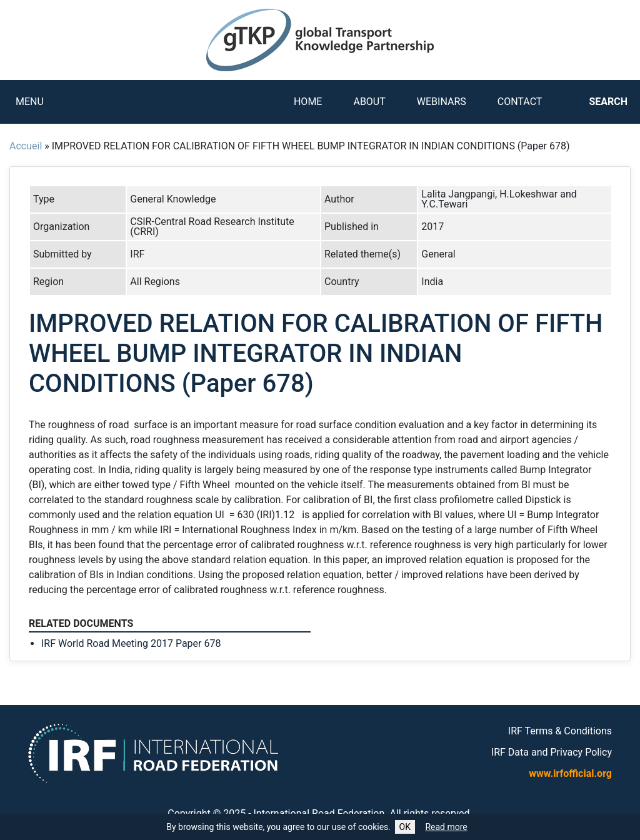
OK (405, 827)
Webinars (442, 102)
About (369, 102)
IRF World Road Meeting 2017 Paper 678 (131, 643)
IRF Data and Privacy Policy (552, 752)
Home (308, 102)
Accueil (26, 146)
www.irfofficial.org (570, 773)
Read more (446, 827)
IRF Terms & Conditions (560, 731)
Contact (520, 102)
